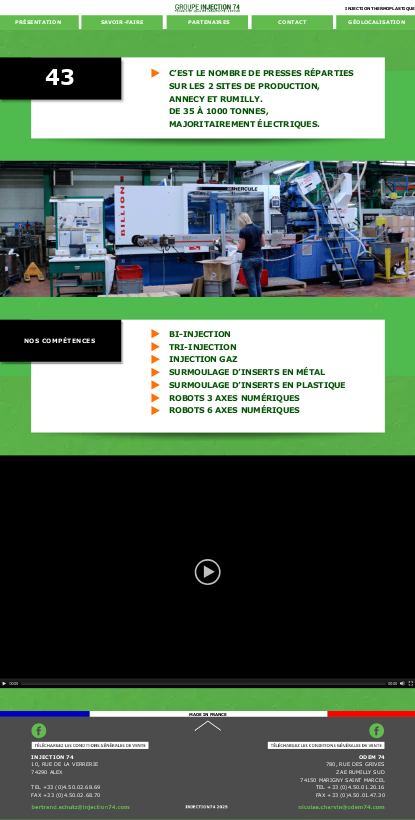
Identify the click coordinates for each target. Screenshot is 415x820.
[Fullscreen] (410, 683)
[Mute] (402, 683)
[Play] (4, 683)
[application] (207, 571)
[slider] (203, 683)
